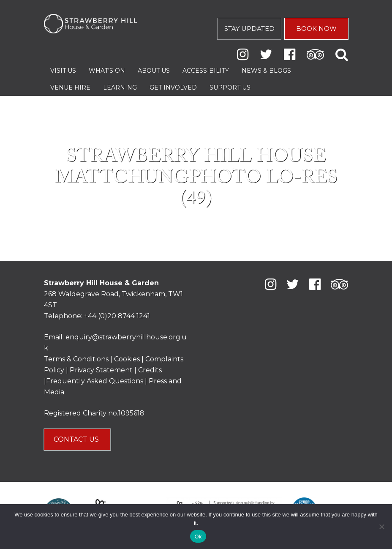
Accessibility (206, 71)
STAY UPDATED (249, 29)
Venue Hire (70, 87)
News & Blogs (266, 71)
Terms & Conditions (76, 359)
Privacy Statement (101, 370)
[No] (381, 527)
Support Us (230, 87)
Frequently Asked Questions (95, 381)
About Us (154, 71)
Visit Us (63, 71)
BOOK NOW (316, 29)
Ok (198, 537)
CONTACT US (77, 439)
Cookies (128, 359)
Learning (120, 87)
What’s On (107, 71)
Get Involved (173, 87)
